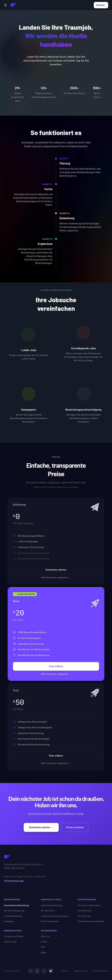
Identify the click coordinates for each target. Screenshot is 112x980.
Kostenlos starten (56, 570)
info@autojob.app (14, 881)
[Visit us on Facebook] (31, 971)
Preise (44, 942)
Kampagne (9, 921)
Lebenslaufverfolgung (52, 905)
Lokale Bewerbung (13, 916)
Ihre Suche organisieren (89, 905)
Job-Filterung (84, 916)
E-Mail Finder (10, 942)
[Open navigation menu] (6, 5)
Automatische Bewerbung (16, 905)
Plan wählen (56, 666)
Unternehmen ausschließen (91, 921)
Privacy (65, 971)
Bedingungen (81, 971)
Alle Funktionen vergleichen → (56, 577)
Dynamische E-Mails (14, 936)
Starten (101, 5)
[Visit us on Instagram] (37, 971)
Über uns (45, 936)
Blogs (44, 952)
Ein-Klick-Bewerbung (14, 911)
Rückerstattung (101, 971)
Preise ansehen (75, 827)
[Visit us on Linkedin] (44, 971)
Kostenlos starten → (41, 827)
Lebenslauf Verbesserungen (55, 916)
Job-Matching (84, 911)
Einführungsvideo (49, 921)
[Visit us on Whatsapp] (51, 971)
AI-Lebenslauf (48, 911)
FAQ (43, 947)
